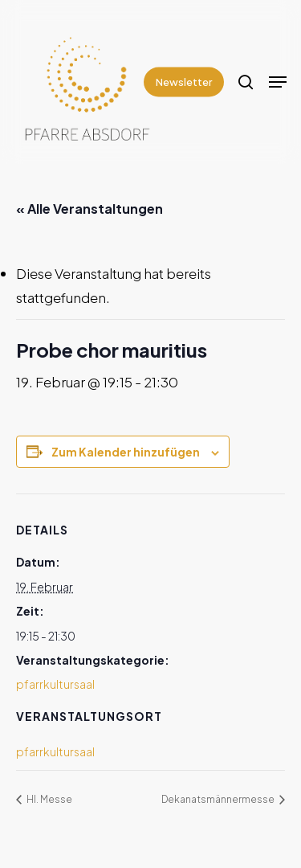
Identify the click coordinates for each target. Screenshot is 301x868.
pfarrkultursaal (55, 684)
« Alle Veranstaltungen (89, 209)
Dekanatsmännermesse (219, 799)
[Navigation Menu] (278, 82)
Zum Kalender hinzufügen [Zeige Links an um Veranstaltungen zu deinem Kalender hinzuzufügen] (126, 452)
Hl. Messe (49, 799)
